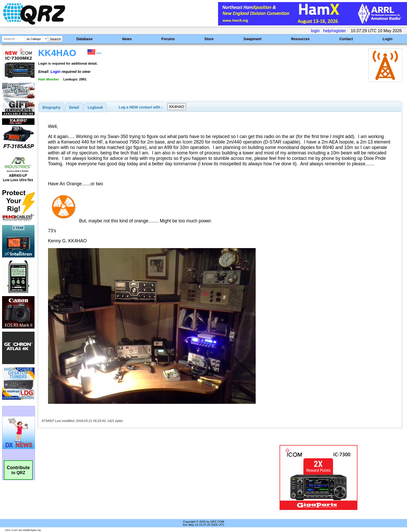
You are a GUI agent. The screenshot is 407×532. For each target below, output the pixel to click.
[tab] (52, 107)
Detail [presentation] (74, 107)
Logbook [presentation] (95, 107)
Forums (168, 39)
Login (388, 39)
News (127, 39)
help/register (335, 31)
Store (209, 39)
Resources (300, 39)
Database (84, 39)
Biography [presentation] (52, 107)
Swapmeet (252, 39)
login (315, 31)
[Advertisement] (140, 478)
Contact (346, 39)
